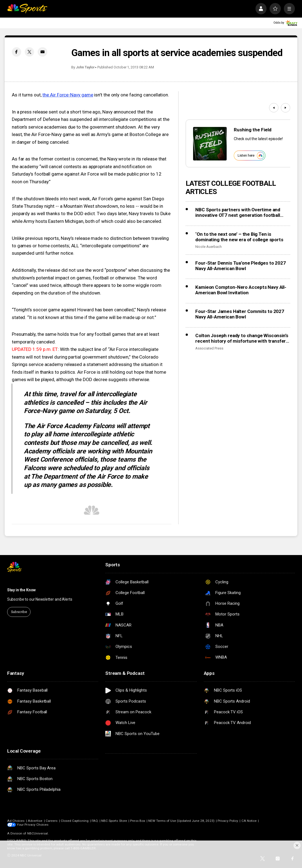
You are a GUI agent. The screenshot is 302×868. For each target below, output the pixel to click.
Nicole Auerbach (208, 247)
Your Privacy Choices (33, 825)
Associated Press (209, 348)
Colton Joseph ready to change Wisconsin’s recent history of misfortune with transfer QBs (242, 338)
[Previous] (274, 108)
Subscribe (19, 612)
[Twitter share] (29, 52)
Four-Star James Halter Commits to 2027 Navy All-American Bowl (240, 314)
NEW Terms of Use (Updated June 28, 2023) (181, 821)
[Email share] (42, 52)
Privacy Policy (228, 821)
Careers (52, 821)
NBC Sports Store (114, 821)
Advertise (35, 821)
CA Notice (249, 821)
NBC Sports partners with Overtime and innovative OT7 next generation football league (238, 212)
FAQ (95, 821)
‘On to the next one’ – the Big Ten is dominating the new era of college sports (239, 237)
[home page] (27, 9)
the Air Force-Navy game (68, 95)
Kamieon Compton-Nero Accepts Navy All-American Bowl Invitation (241, 290)
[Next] (285, 108)
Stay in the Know (21, 590)
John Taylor (85, 67)
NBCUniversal (38, 833)
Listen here (251, 156)
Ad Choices (16, 821)
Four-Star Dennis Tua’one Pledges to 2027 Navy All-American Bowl (240, 266)
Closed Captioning (75, 821)
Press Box (138, 821)
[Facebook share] (17, 52)
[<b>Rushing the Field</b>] (210, 144)
